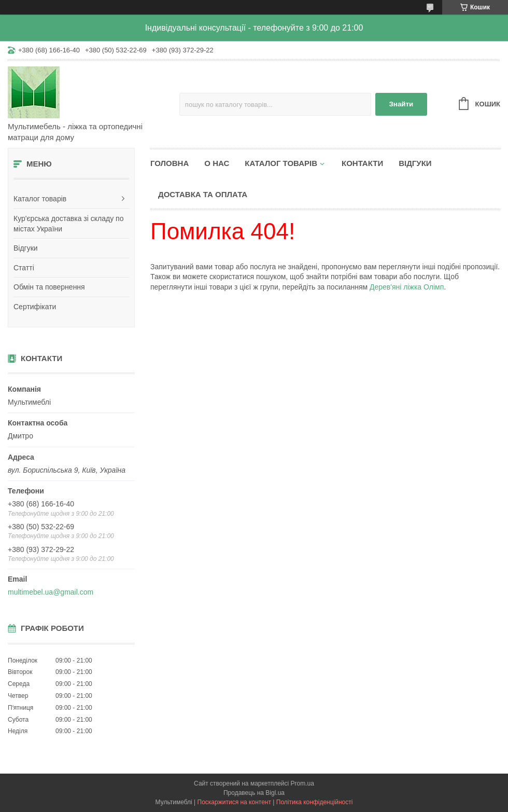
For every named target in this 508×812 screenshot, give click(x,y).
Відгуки (26, 248)
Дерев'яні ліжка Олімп (407, 287)
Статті (24, 268)
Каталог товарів (40, 199)
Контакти (362, 163)
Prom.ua (302, 783)
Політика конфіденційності (315, 802)
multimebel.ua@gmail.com (51, 592)
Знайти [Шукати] (401, 104)
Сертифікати (35, 307)
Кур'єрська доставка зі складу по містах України (68, 224)
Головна (170, 163)
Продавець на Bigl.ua (254, 793)
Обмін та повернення (49, 287)
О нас (217, 163)
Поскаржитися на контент (234, 802)
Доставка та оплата (203, 194)
